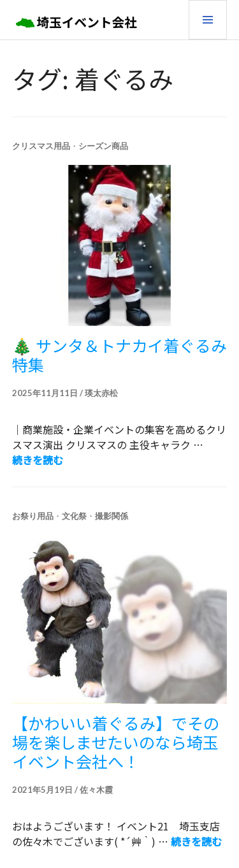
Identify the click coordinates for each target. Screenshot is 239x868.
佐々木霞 (96, 790)
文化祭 (74, 516)
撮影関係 (112, 516)
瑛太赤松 (101, 393)
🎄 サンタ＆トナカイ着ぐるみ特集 (119, 355)
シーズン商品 (103, 146)
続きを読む (38, 460)
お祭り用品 (33, 516)
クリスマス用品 (41, 146)
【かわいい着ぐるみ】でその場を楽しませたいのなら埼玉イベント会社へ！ (116, 742)
